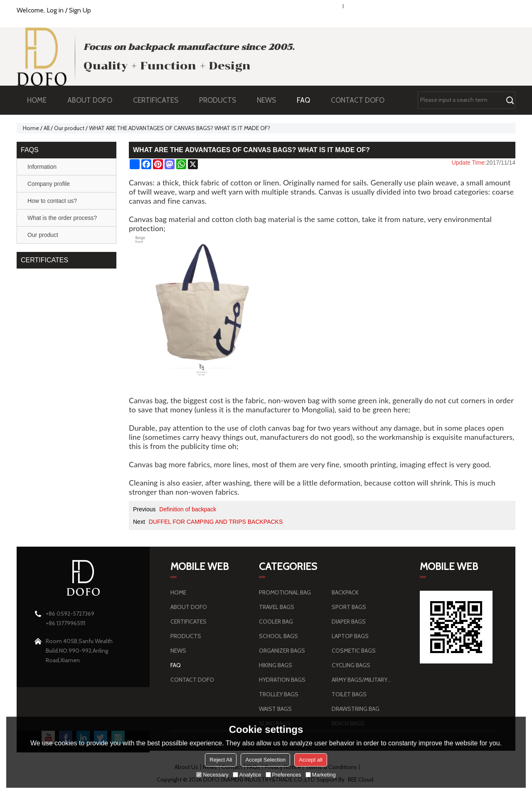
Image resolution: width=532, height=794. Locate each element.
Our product (69, 128)
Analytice (247, 775)
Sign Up (80, 10)
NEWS (271, 100)
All (47, 128)
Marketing (321, 775)
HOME (37, 100)
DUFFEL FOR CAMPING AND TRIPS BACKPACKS (216, 522)
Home (31, 128)
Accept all (310, 760)
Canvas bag (148, 219)
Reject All (221, 760)
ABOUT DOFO (94, 100)
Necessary (212, 775)
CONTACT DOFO (358, 100)
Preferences (283, 775)
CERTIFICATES (156, 100)
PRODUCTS (222, 100)
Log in (55, 10)
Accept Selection (265, 760)
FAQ (308, 100)
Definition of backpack (188, 509)
